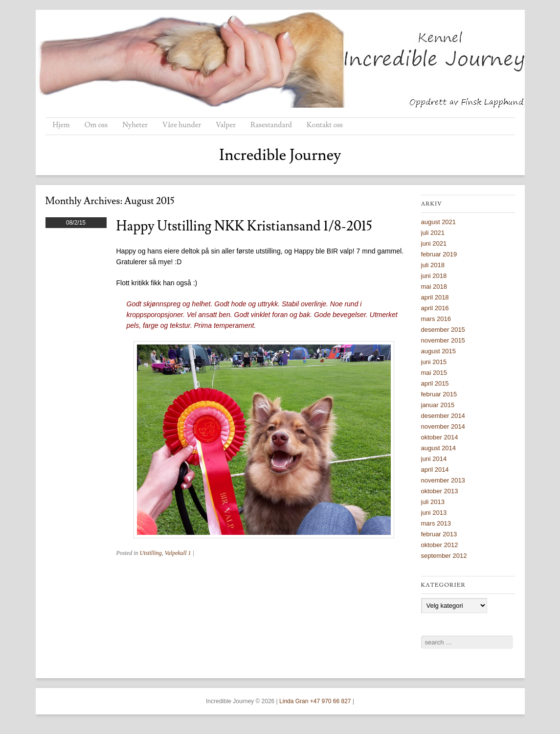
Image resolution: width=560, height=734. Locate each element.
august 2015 (439, 351)
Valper (226, 125)
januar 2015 (438, 405)
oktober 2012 (440, 545)
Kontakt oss (325, 125)
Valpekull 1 (178, 553)
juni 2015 (434, 362)
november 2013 (443, 480)
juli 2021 (433, 233)
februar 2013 (439, 534)
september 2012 (444, 556)
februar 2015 (439, 394)
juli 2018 (433, 265)
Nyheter (135, 125)
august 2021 (439, 222)
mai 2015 (434, 373)
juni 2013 (434, 513)
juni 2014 (434, 459)
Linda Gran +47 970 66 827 (315, 701)
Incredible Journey (280, 155)
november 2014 (443, 426)
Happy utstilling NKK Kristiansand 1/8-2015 (244, 226)
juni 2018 (434, 276)
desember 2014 (443, 416)
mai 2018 (434, 287)
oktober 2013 (440, 491)
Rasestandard (271, 125)
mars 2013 (436, 523)
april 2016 (435, 308)
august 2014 (439, 448)
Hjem (61, 125)
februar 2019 (439, 254)
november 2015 (443, 340)
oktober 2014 (440, 437)
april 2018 (435, 297)
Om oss (96, 125)
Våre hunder (182, 125)
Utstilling (151, 553)
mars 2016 (436, 319)
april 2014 (435, 470)
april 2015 (435, 383)
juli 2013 (433, 502)
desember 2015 (443, 330)
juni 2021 (434, 243)
